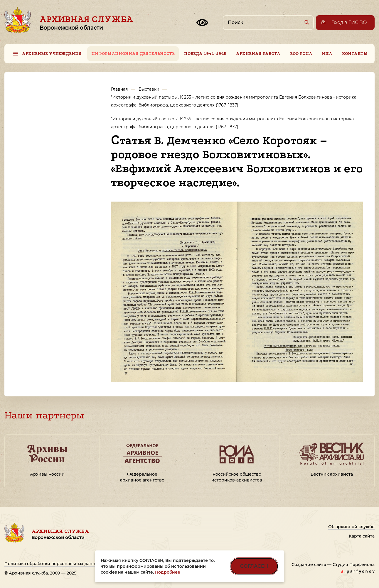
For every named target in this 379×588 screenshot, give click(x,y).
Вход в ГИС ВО (349, 22)
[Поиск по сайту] (268, 23)
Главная (119, 89)
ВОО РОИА (301, 54)
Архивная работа (258, 54)
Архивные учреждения (52, 54)
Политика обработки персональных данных (53, 564)
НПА (327, 54)
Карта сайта (362, 536)
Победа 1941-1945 (205, 54)
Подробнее (168, 572)
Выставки (149, 89)
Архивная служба (86, 23)
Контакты (355, 54)
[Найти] (307, 22)
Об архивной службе (351, 527)
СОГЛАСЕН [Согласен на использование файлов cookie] (254, 566)
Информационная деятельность (133, 54)
